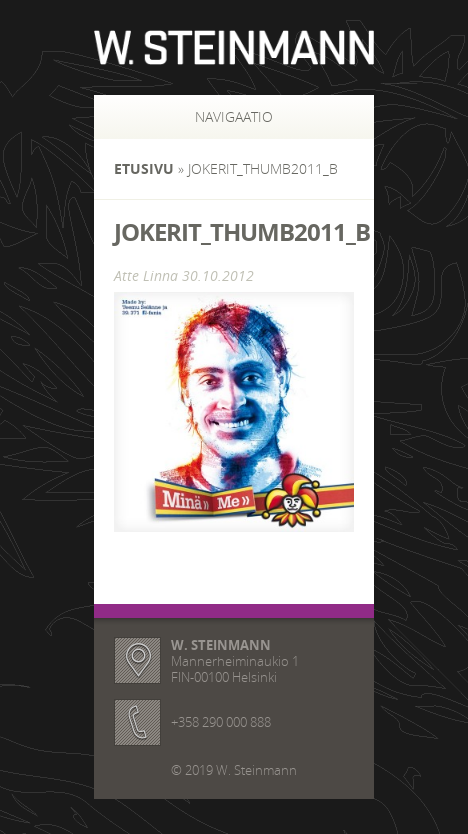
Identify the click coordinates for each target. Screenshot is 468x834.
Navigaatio (212, 116)
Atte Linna (146, 275)
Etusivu (144, 168)
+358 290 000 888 (221, 722)
